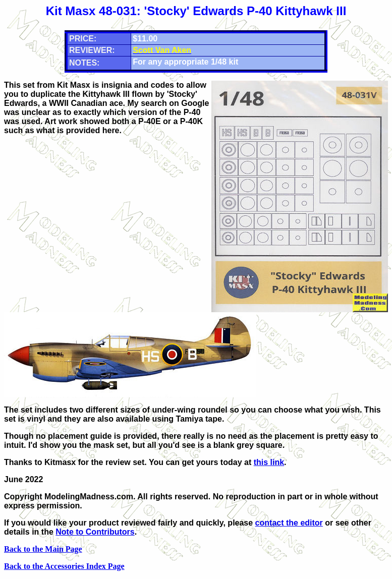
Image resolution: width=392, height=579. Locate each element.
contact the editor (289, 523)
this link (269, 462)
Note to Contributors (95, 532)
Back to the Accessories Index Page (64, 566)
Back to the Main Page (43, 549)
